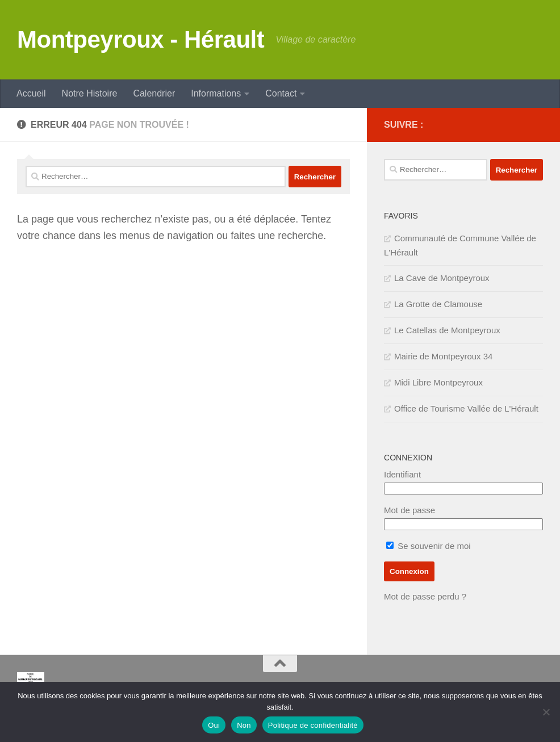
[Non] (546, 712)
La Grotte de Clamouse (438, 304)
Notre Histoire (90, 93)
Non (244, 725)
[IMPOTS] (518, 125)
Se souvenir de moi (429, 546)
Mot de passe (409, 510)
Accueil (31, 93)
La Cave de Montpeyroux (442, 278)
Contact (281, 93)
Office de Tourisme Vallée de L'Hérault (466, 408)
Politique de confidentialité (313, 725)
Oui (214, 725)
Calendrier (154, 93)
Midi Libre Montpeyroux (438, 382)
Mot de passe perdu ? (425, 596)
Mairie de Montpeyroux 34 (443, 356)
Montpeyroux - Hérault (141, 39)
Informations (216, 93)
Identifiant (402, 474)
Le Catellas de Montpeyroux (447, 330)
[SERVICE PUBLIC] (536, 124)
